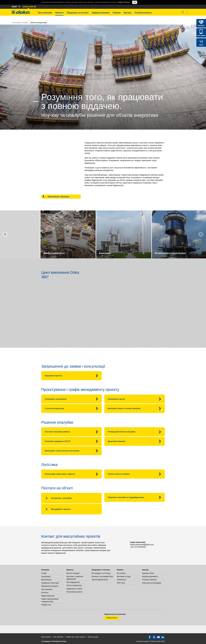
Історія (44, 573)
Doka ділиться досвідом (152, 583)
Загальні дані (93, 637)
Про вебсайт (58, 637)
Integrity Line (46, 605)
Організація (46, 576)
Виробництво (47, 580)
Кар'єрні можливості (150, 576)
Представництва (48, 596)
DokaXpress (122, 580)
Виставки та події (124, 576)
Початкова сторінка (20, 23)
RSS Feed (121, 583)
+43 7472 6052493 (138, 547)
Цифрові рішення (101, 13)
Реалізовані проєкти (74, 592)
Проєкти (59, 13)
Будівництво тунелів (74, 589)
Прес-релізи (46, 637)
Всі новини (121, 573)
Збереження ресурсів (50, 586)
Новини (117, 13)
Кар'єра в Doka (148, 573)
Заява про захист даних (76, 637)
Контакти (45, 592)
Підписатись (112, 618)
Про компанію (45, 13)
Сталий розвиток (143, 13)
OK (135, 2)
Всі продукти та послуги (101, 573)
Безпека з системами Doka (102, 576)
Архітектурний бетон (100, 580)
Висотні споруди (73, 573)
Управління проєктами (50, 583)
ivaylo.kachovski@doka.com (142, 545)
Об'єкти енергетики (74, 585)
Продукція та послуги (78, 13)
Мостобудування (73, 582)
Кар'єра (127, 13)
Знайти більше (124, 2)
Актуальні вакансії (149, 580)
